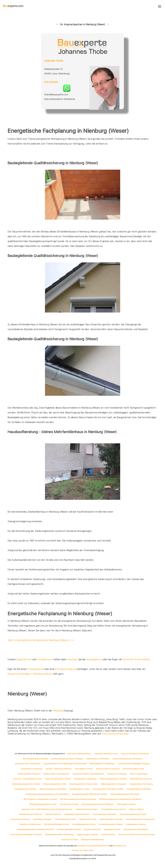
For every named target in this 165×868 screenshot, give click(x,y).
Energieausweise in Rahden (25, 789)
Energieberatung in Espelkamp (139, 789)
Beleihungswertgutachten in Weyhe (26, 784)
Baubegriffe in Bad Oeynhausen (77, 814)
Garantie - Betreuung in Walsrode (59, 769)
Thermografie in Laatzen (126, 804)
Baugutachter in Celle (88, 819)
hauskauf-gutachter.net (100, 846)
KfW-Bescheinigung (66, 669)
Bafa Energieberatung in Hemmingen (125, 794)
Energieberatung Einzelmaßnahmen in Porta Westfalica (47, 794)
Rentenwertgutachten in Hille (55, 784)
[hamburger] (160, 7)
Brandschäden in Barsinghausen (56, 774)
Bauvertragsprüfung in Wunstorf (35, 759)
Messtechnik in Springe (69, 804)
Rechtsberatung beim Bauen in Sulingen (67, 759)
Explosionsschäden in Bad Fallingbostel (88, 774)
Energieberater (45, 659)
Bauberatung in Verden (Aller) (98, 759)
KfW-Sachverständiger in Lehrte (57, 824)
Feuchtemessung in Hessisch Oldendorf (98, 804)
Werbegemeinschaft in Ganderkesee (59, 835)
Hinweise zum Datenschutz (82, 850)
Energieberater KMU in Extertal (69, 829)
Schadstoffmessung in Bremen (114, 809)
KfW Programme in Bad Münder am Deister (40, 799)
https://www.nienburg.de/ (115, 734)
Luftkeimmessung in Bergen (87, 809)
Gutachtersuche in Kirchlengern (136, 829)
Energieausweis (35, 669)
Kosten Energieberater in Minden (58, 779)
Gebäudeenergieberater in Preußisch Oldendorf (35, 829)
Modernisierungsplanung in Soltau (133, 814)
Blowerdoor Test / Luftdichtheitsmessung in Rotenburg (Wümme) (47, 809)
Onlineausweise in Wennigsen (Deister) (108, 789)
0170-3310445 (51, 82)
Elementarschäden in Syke (133, 769)
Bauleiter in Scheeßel (92, 829)
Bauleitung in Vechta (112, 829)
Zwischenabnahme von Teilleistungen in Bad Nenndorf (65, 764)
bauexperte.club (119, 846)
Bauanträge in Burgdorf (42, 819)
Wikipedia (58, 711)
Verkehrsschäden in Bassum (29, 774)
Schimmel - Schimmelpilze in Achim (28, 779)
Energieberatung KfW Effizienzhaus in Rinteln (90, 794)
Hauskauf (72, 659)
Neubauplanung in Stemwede (105, 814)
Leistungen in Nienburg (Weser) (79, 754)
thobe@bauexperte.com (56, 95)
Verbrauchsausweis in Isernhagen (53, 789)
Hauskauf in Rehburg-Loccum (106, 754)
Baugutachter (24, 659)
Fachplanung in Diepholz (20, 819)
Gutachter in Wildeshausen (30, 824)
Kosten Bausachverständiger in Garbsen (134, 764)
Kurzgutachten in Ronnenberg (141, 784)
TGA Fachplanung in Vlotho (65, 819)
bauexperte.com (83, 846)
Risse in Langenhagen (139, 774)
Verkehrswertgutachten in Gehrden (113, 779)
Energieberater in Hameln (136, 824)
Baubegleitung (94, 659)
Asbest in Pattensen (53, 814)
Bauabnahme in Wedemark (32, 769)
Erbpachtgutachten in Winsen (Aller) (83, 784)
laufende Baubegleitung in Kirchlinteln (127, 759)
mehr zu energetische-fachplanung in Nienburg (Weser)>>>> (41, 640)
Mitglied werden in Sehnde (88, 835)
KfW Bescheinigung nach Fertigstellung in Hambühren (120, 799)
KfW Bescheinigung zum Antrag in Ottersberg (78, 799)
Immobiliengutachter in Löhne (84, 824)
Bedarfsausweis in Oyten (79, 789)
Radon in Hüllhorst (136, 809)
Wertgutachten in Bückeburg (85, 779)
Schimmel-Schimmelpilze (136, 659)
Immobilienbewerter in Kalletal (111, 824)
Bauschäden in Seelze (84, 769)
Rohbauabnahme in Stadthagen (102, 764)
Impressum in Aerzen (69, 840)
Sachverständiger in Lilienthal (111, 819)
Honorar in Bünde (108, 835)
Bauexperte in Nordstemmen (93, 840)
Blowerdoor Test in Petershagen (28, 764)
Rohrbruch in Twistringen (117, 774)
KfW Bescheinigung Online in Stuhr (43, 804)
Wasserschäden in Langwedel (108, 769)
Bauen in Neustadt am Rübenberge (135, 754)
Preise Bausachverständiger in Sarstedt (26, 835)
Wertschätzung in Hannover (141, 779)
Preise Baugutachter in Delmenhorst (140, 819)
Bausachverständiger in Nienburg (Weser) (30, 674)
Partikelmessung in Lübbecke (30, 814)
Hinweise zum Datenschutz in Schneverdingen (136, 835)
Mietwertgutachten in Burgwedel (114, 784)
